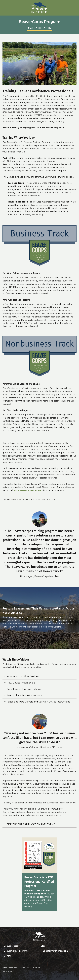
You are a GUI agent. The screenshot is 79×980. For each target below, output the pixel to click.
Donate (8, 956)
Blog (43, 946)
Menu (76, 3)
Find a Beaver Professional (55, 951)
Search (41, 956)
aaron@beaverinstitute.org (29, 490)
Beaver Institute (39, 8)
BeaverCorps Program (15, 951)
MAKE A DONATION (40, 28)
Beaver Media (11, 946)
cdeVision (12, 971)
